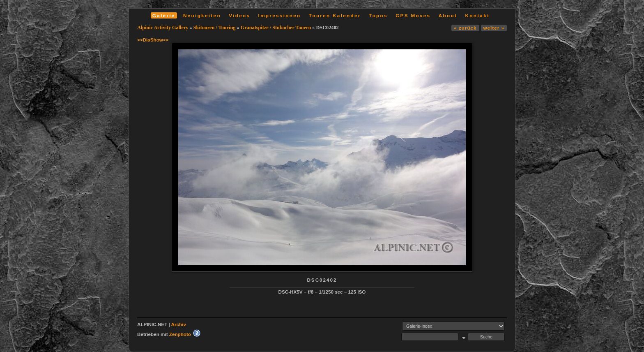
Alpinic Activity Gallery (163, 28)
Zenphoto (180, 334)
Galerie (164, 15)
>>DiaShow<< (153, 40)
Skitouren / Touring (215, 28)
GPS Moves (413, 15)
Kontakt (477, 15)
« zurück (465, 28)
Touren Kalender (335, 15)
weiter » (494, 28)
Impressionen (280, 15)
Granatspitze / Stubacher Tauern (276, 28)
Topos (378, 15)
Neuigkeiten (202, 15)
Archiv (179, 324)
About (448, 15)
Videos (239, 15)
